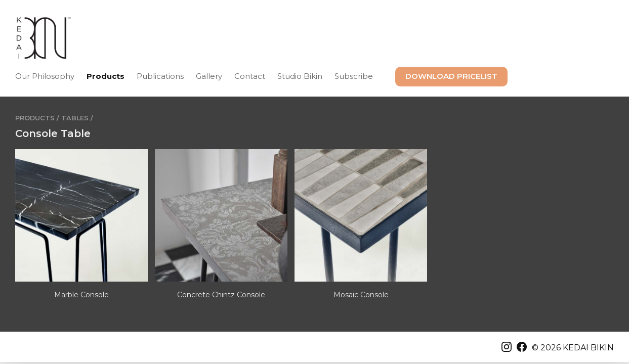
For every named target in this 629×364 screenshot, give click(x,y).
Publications (160, 76)
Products (106, 76)
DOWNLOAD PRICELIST (451, 76)
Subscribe (354, 76)
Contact (250, 76)
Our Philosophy (45, 76)
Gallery (209, 76)
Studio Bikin (300, 76)
